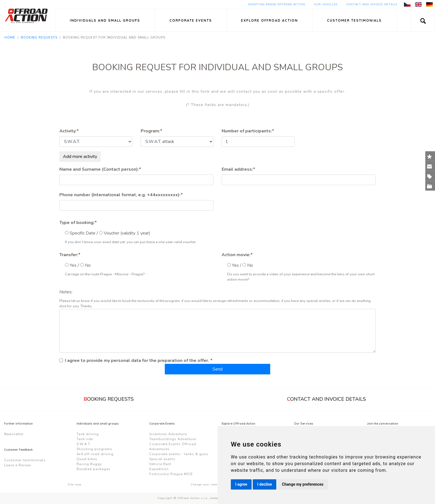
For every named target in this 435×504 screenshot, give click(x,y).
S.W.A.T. (84, 444)
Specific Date (83, 233)
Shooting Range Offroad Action (277, 4)
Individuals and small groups (105, 20)
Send (217, 369)
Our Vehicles (326, 4)
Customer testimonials (354, 20)
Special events (162, 459)
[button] (423, 20)
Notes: (66, 292)
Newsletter (14, 434)
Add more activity (80, 157)
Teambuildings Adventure (173, 439)
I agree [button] (241, 484)
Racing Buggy (89, 464)
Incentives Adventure (168, 434)
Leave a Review (18, 465)
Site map (74, 485)
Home (10, 38)
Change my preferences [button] (303, 484)
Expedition (159, 469)
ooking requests (109, 399)
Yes (73, 265)
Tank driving (88, 434)
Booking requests (39, 38)
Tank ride (85, 439)
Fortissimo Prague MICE (171, 474)
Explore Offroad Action (270, 20)
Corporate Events (191, 20)
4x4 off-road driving (95, 454)
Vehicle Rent (160, 464)
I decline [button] (265, 484)
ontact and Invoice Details (326, 399)
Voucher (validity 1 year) (127, 233)
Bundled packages (93, 469)
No (88, 265)
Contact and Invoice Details (372, 4)
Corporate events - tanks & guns (179, 454)
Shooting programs (94, 449)
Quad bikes (87, 459)
